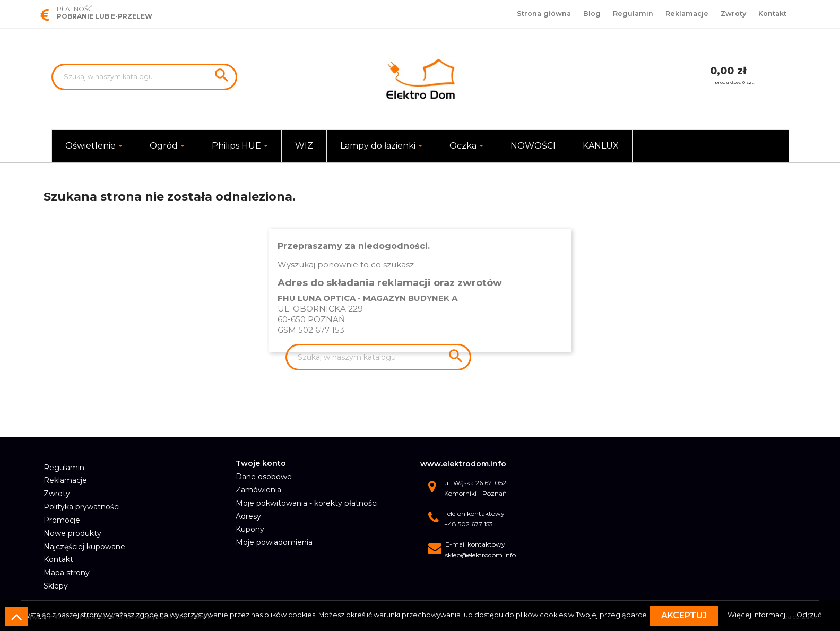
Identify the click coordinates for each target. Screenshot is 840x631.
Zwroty (733, 14)
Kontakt (772, 14)
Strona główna (544, 14)
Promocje (62, 520)
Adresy (248, 516)
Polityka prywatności (82, 507)
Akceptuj (684, 615)
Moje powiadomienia (274, 542)
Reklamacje (687, 14)
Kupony (250, 529)
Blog (592, 14)
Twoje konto (261, 463)
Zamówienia (258, 490)
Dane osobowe (264, 477)
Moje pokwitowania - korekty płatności (307, 503)
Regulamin (633, 14)
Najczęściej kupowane (84, 547)
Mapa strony (67, 573)
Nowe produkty (72, 533)
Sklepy (56, 586)
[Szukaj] (144, 77)
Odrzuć (809, 615)
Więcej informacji (758, 615)
